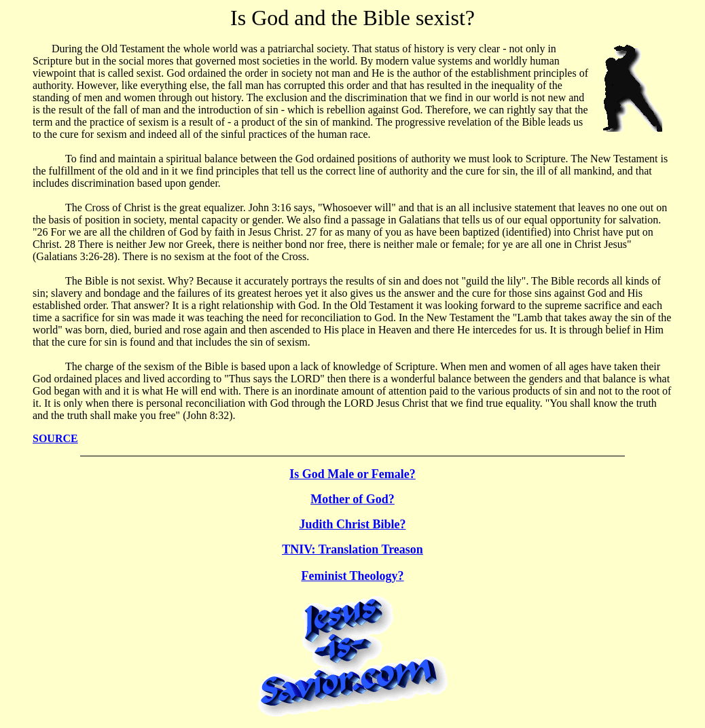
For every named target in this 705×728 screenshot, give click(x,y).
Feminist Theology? (352, 576)
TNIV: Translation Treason (352, 549)
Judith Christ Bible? (352, 524)
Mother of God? (352, 499)
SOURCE (55, 438)
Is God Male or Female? (352, 474)
